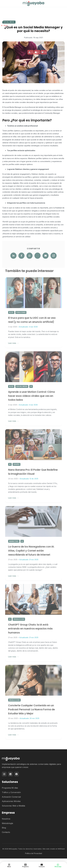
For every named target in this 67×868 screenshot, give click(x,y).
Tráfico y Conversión (11, 792)
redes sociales (40, 90)
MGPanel (61, 849)
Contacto (6, 832)
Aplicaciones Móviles (11, 801)
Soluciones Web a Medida (13, 806)
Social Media (9, 22)
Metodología (7, 823)
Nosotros (6, 819)
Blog (4, 828)
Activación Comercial (11, 797)
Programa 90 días (10, 788)
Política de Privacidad (34, 853)
